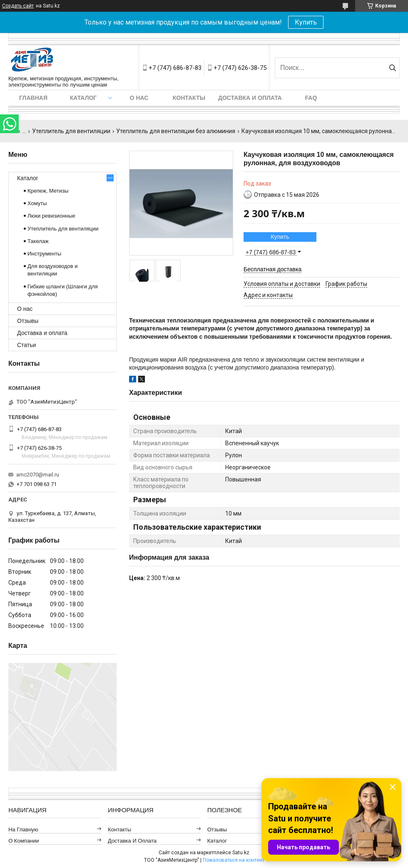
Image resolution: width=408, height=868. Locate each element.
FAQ (311, 98)
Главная (33, 98)
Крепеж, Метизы (48, 191)
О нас (139, 98)
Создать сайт (18, 6)
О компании (24, 841)
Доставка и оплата (250, 98)
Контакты (189, 98)
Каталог (83, 98)
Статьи (26, 345)
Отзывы (28, 321)
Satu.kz (241, 853)
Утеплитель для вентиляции (71, 131)
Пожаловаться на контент (234, 860)
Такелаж (38, 241)
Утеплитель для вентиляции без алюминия (176, 131)
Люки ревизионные (51, 216)
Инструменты (44, 254)
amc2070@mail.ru (38, 475)
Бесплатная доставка (272, 269)
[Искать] (392, 68)
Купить (306, 22)
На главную (23, 830)
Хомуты (37, 203)
